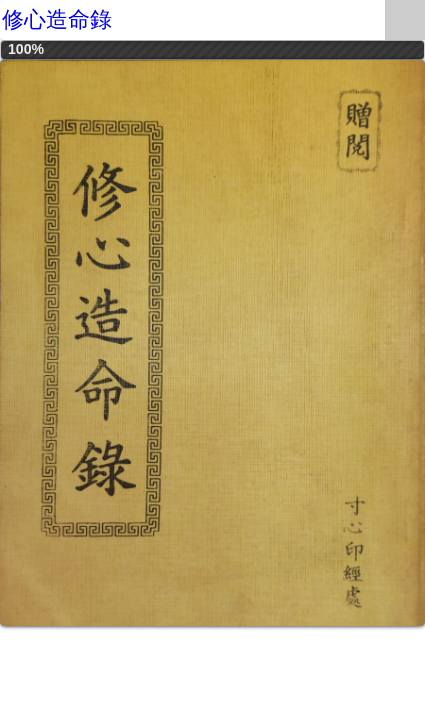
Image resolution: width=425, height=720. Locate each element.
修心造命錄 (57, 19)
